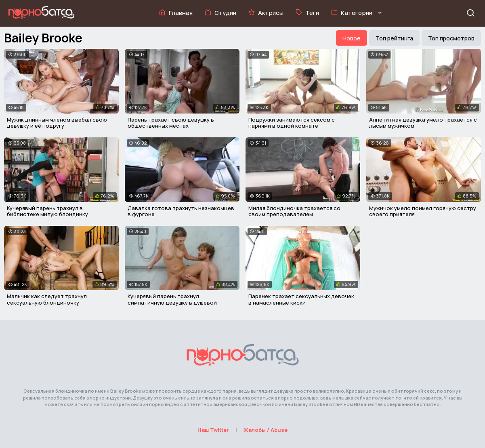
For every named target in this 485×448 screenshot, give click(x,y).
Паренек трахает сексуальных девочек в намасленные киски (301, 299)
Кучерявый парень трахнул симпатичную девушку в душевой (172, 299)
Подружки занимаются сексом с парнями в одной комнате (292, 123)
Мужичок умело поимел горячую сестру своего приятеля (423, 211)
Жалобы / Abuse (266, 430)
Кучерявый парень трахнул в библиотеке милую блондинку (47, 211)
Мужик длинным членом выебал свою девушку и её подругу (57, 123)
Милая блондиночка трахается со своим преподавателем (294, 211)
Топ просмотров (451, 38)
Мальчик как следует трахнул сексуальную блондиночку (47, 299)
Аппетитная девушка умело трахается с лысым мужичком (423, 123)
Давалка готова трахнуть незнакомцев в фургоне (181, 211)
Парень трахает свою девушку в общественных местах (171, 123)
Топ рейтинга (394, 38)
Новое (352, 38)
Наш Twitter (213, 430)
